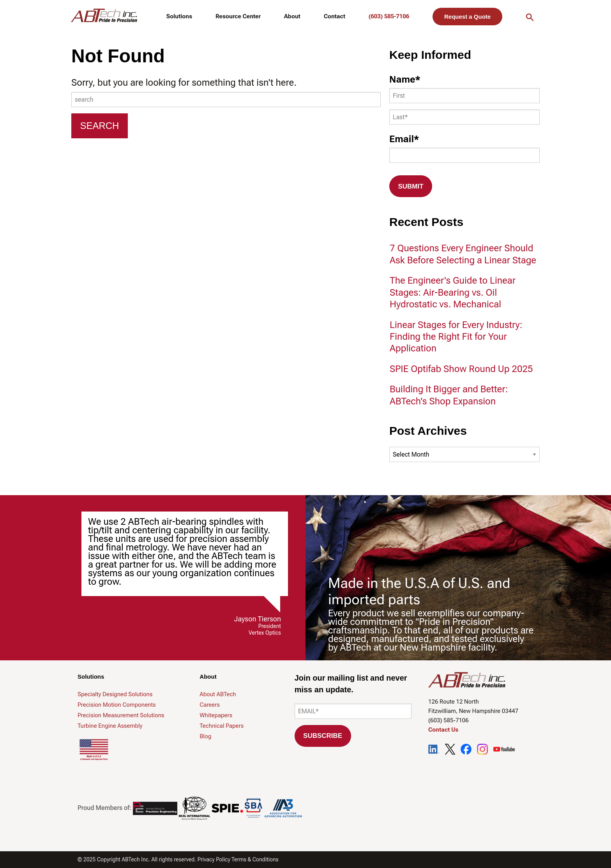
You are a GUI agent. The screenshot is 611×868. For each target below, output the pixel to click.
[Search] (100, 126)
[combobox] (226, 100)
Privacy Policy (214, 859)
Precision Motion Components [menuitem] (117, 705)
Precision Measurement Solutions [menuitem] (121, 715)
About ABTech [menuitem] (218, 694)
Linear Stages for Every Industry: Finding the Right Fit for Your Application (456, 337)
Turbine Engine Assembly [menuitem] (110, 726)
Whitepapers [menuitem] (216, 715)
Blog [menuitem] (205, 736)
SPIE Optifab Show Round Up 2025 (461, 369)
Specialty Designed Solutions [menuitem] (115, 694)
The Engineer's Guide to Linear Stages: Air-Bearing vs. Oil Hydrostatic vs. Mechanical (453, 292)
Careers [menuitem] (210, 705)
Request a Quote (467, 17)
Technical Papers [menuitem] (222, 726)
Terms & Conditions (255, 859)
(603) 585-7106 (389, 16)
